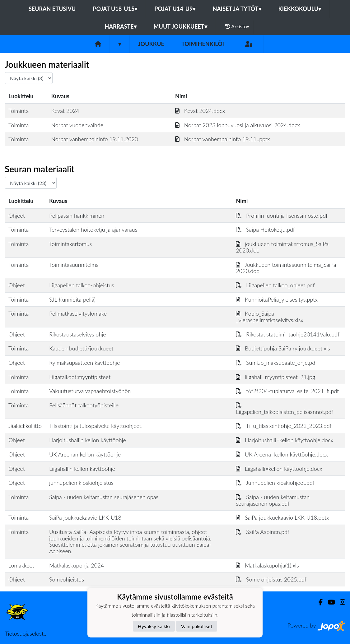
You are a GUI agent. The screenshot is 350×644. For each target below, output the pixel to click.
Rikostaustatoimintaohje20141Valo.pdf (288, 334)
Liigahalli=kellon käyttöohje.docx (279, 469)
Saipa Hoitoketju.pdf (265, 229)
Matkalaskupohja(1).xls (267, 565)
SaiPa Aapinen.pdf (263, 532)
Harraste (121, 26)
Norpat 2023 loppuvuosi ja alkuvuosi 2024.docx (238, 125)
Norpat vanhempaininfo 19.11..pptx (223, 139)
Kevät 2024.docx (200, 111)
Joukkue (151, 44)
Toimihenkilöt (203, 44)
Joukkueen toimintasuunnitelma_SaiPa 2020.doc (286, 268)
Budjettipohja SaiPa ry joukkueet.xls (283, 348)
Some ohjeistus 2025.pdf (271, 579)
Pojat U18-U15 (115, 9)
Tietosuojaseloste (26, 633)
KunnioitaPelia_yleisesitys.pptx (277, 299)
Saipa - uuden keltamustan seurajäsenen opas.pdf (273, 500)
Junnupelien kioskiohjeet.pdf (275, 483)
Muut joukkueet (180, 26)
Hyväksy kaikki (154, 626)
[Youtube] (329, 602)
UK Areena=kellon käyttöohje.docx (282, 454)
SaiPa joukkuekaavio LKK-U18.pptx (282, 517)
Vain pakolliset (197, 626)
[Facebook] (318, 602)
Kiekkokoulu (300, 9)
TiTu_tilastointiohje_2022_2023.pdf (284, 426)
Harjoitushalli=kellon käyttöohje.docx (284, 440)
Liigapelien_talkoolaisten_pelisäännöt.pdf (285, 408)
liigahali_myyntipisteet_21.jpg (275, 377)
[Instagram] (340, 602)
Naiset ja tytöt (237, 9)
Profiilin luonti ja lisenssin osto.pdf (282, 215)
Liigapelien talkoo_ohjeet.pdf (275, 285)
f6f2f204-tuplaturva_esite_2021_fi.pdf (287, 391)
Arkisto (237, 26)
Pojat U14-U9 (175, 9)
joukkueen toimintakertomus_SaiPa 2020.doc (282, 247)
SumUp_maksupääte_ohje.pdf (276, 363)
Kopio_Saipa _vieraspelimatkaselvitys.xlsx (269, 317)
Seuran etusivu (52, 9)
